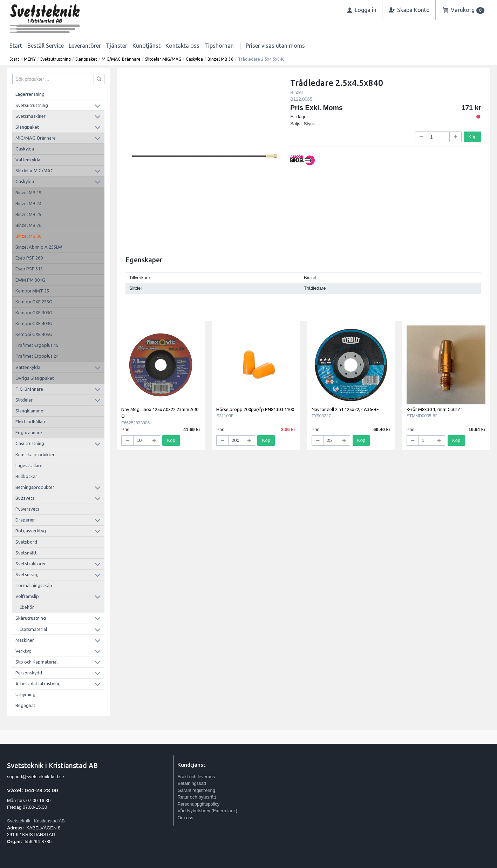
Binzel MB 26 (28, 225)
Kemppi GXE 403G (34, 323)
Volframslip (27, 596)
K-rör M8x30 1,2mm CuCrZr (434, 409)
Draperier (25, 520)
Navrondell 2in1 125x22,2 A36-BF (345, 409)
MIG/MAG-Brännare (121, 59)
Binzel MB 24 (28, 203)
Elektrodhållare (31, 422)
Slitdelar (24, 400)
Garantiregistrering (196, 790)
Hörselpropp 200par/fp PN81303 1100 (255, 409)
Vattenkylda (28, 160)
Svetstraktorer (31, 564)
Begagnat (25, 705)
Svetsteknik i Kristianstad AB (36, 821)
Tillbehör (25, 607)
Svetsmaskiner (30, 116)
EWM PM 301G (30, 280)
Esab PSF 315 (29, 269)
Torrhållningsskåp (34, 585)
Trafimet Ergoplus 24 (37, 356)
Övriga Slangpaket (35, 378)
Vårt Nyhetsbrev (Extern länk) (207, 811)
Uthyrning (25, 694)
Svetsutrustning (56, 59)
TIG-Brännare (29, 389)
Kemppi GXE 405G (34, 334)
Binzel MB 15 (28, 193)
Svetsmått (26, 553)
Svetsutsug (27, 574)
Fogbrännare (29, 432)
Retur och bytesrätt (197, 797)
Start (16, 46)
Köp (473, 137)
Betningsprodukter (35, 487)
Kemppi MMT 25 (32, 291)
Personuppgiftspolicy (198, 804)
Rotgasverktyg (31, 531)
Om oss (185, 818)
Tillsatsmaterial (31, 629)
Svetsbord (26, 542)
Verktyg (23, 651)
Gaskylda (194, 59)
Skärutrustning (31, 618)
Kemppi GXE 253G (34, 302)
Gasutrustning (30, 443)
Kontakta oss (182, 46)
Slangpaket (86, 59)
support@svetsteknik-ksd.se (36, 777)
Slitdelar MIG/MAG (163, 59)
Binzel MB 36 (220, 59)
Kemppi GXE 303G (34, 312)
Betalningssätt (192, 783)
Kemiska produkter (35, 455)
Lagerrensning (30, 94)
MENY (30, 59)
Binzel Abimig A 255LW (39, 247)
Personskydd (29, 673)
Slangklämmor (30, 411)
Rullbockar (26, 476)
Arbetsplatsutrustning (38, 684)
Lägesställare (29, 465)
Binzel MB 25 (28, 214)
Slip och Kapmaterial (36, 662)
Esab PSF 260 (29, 258)
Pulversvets (27, 509)
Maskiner (25, 640)
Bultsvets (25, 498)
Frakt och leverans (196, 777)
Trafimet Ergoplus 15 (37, 345)
